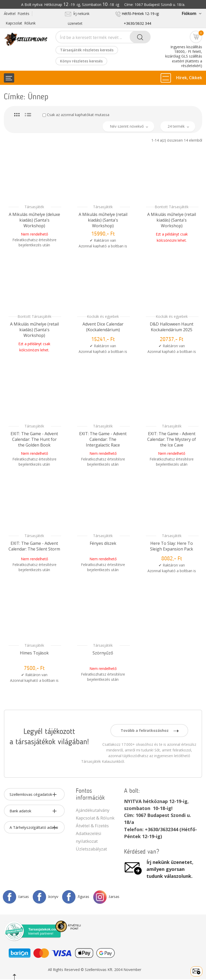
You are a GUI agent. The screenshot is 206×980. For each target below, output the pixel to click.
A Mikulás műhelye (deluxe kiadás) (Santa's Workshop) (34, 220)
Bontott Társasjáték (172, 207)
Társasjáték (34, 207)
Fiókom (192, 13)
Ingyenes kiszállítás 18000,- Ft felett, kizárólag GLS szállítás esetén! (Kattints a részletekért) (184, 56)
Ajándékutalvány (93, 810)
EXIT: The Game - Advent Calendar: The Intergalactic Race (103, 439)
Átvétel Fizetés (17, 14)
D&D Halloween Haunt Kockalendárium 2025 (172, 327)
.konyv (45, 897)
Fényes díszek (103, 543)
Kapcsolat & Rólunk (95, 818)
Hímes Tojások (34, 653)
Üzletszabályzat (91, 849)
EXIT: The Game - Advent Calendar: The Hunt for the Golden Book (34, 439)
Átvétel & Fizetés (92, 826)
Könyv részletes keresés (81, 61)
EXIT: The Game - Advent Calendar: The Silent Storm (34, 546)
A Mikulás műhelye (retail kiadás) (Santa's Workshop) (103, 220)
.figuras (76, 897)
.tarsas (16, 897)
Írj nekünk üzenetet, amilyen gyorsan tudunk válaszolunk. (170, 869)
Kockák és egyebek (103, 316)
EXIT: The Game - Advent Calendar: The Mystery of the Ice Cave (172, 439)
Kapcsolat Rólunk (21, 23)
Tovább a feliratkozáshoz (150, 730)
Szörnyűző (103, 653)
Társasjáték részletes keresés (87, 50)
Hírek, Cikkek (189, 78)
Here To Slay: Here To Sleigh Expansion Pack (172, 546)
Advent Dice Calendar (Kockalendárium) (103, 327)
